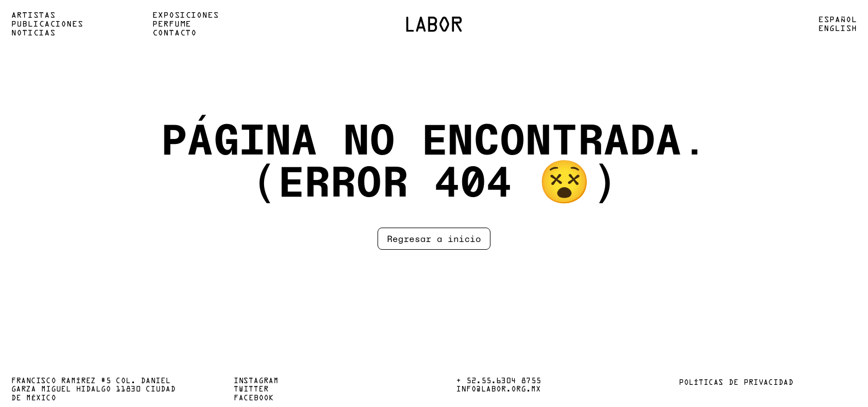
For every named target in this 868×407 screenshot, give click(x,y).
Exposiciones (185, 16)
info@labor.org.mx (498, 390)
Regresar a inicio (434, 238)
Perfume (172, 24)
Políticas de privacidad (736, 383)
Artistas (33, 16)
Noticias (33, 33)
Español (838, 20)
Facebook (254, 399)
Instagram (256, 382)
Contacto (174, 33)
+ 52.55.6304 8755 (498, 382)
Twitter (251, 390)
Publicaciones (47, 24)
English (838, 29)
